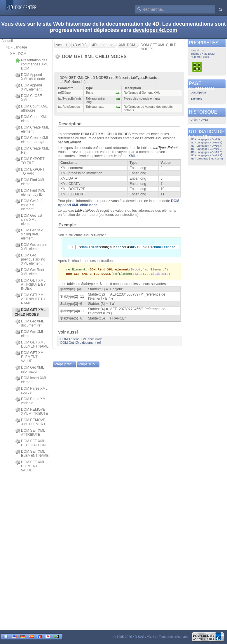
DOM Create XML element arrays (32, 140)
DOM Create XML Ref (32, 150)
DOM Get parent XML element (31, 247)
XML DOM (18, 54)
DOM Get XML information (30, 369)
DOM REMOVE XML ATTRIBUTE (32, 412)
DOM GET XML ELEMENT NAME (32, 344)
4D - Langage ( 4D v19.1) (206, 142)
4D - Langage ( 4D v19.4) (206, 146)
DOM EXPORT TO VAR (30, 171)
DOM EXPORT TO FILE (30, 161)
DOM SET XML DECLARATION (30, 443)
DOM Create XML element (32, 129)
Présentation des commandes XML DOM (32, 64)
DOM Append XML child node (30, 77)
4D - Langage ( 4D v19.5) (206, 149)
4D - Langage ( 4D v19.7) (206, 155)
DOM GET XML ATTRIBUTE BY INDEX (31, 284)
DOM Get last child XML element (29, 220)
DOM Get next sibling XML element (29, 234)
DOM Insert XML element (31, 380)
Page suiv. (87, 365)
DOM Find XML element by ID (30, 192)
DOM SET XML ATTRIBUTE (30, 433)
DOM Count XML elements (32, 119)
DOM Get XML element (30, 334)
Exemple (67, 225)
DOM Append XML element (29, 87)
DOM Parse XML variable (31, 401)
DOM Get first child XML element (29, 205)
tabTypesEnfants (166, 148)
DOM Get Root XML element (30, 272)
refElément (72, 142)
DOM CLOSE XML (29, 98)
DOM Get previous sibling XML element (30, 259)
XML (132, 156)
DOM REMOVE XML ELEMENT (30, 422)
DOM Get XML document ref (30, 323)
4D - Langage (16, 47)
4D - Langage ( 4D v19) (205, 139)
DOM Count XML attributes (32, 108)
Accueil (7, 41)
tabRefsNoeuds (87, 211)
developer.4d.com (155, 30)
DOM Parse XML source (31, 390)
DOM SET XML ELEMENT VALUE (30, 466)
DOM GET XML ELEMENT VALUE (30, 357)
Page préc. (64, 365)
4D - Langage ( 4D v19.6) (206, 152)
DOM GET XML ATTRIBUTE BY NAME (31, 299)
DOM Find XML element (30, 182)
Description (70, 124)
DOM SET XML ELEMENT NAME (32, 454)
